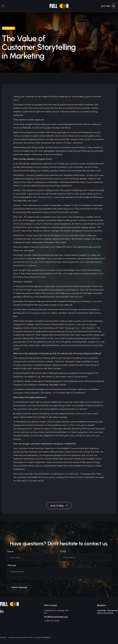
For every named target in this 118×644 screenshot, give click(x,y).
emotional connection (57, 301)
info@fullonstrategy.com (56, 617)
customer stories (21, 393)
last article (45, 459)
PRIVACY (3, 638)
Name (10, 553)
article (26, 164)
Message (12, 567)
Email (63, 553)
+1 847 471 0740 (51, 622)
